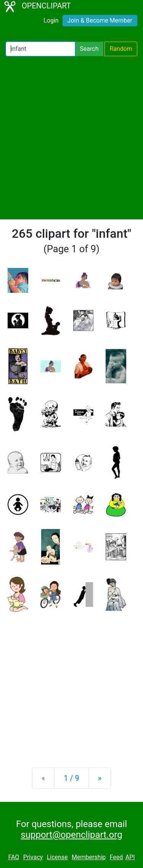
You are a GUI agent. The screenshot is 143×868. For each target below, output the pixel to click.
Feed (116, 857)
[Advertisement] (71, 138)
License (57, 857)
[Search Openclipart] (40, 49)
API (130, 857)
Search (89, 49)
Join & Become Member (100, 20)
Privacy (33, 857)
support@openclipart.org (71, 835)
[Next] (100, 778)
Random (121, 49)
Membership (89, 857)
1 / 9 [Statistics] (71, 778)
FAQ (14, 857)
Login (51, 20)
